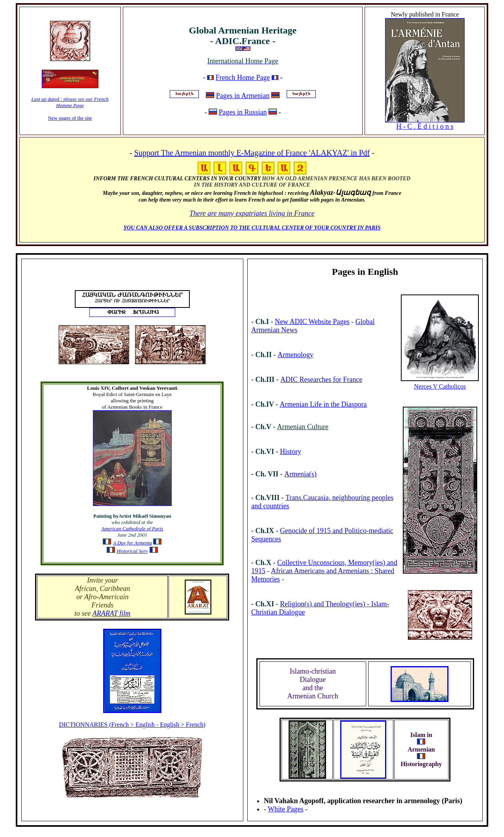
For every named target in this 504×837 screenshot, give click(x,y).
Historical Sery (132, 551)
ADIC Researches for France (321, 380)
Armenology (296, 355)
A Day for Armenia (132, 543)
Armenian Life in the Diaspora (323, 404)
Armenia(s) (300, 474)
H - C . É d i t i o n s (425, 126)
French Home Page (243, 78)
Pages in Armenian (243, 96)
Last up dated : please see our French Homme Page (70, 102)
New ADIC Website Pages (312, 322)
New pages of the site (70, 118)
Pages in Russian (243, 112)
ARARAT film (112, 613)
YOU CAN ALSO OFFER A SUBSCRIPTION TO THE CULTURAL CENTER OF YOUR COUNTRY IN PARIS (252, 228)
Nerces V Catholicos (440, 386)
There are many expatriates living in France (252, 213)
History (291, 452)
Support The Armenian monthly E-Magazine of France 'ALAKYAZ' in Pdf (252, 153)
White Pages (285, 809)
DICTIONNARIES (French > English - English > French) (132, 725)
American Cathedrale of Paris (132, 529)
